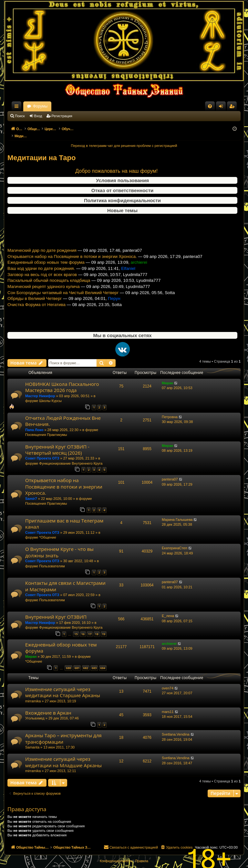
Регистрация (62, 116)
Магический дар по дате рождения (42, 254)
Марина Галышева (177, 513)
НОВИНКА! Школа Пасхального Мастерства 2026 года (62, 380)
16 (83, 627)
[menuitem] (210, 106)
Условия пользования (122, 174)
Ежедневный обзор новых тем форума (46, 266)
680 (68, 661)
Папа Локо (34, 423)
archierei (169, 637)
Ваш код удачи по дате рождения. (41, 272)
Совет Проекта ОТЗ (42, 451)
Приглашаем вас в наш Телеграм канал (64, 517)
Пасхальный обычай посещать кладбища (49, 284)
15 (76, 627)
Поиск (20, 116)
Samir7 (31, 492)
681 (77, 661)
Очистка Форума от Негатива (36, 308)
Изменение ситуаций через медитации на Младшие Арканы (63, 755)
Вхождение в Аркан (48, 706)
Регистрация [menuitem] (233, 108)
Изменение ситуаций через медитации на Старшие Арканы (63, 685)
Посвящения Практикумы (46, 428)
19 (104, 627)
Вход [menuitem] (222, 108)
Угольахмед (35, 711)
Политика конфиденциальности (122, 194)
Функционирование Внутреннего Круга (71, 457)
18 (97, 627)
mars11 (168, 705)
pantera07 (170, 472)
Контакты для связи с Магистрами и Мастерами (65, 579)
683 (94, 661)
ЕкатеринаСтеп (175, 541)
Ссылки (18, 108)
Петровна (170, 410)
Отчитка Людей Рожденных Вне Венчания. (63, 414)
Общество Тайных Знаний (51, 106)
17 (90, 627)
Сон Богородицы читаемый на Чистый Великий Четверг (63, 296)
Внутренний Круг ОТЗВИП (56, 610)
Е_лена (168, 609)
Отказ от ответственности (122, 184)
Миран (167, 376)
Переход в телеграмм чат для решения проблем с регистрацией (124, 139)
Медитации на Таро (41, 151)
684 (103, 661)
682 (86, 661)
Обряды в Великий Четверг (35, 302)
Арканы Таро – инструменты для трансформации (63, 732)
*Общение (48, 531)
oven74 (168, 681)
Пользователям (52, 559)
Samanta (32, 740)
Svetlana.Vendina (176, 728)
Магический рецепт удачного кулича (44, 290)
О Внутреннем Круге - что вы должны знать (59, 545)
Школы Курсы (50, 394)
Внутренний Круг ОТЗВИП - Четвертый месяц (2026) (57, 443)
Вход (38, 116)
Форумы (97, 106)
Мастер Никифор (40, 389)
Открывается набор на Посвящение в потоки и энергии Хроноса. (72, 260)
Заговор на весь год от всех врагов (42, 278)
